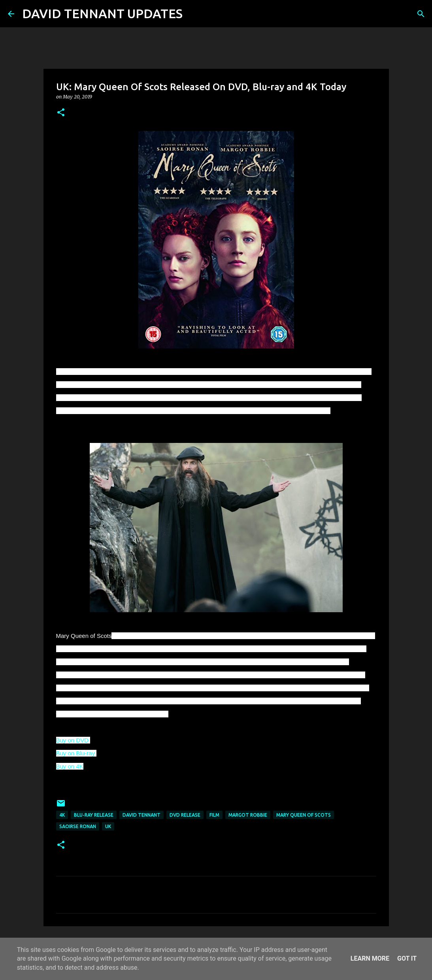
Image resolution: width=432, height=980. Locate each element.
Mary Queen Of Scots (304, 815)
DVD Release (185, 815)
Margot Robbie (248, 815)
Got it (407, 958)
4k (62, 815)
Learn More (370, 958)
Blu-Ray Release (94, 815)
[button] (61, 113)
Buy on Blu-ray (76, 753)
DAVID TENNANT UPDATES (102, 13)
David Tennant (141, 815)
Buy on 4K (70, 766)
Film (214, 815)
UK (108, 826)
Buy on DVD (73, 740)
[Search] (194, 14)
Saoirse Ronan (78, 826)
